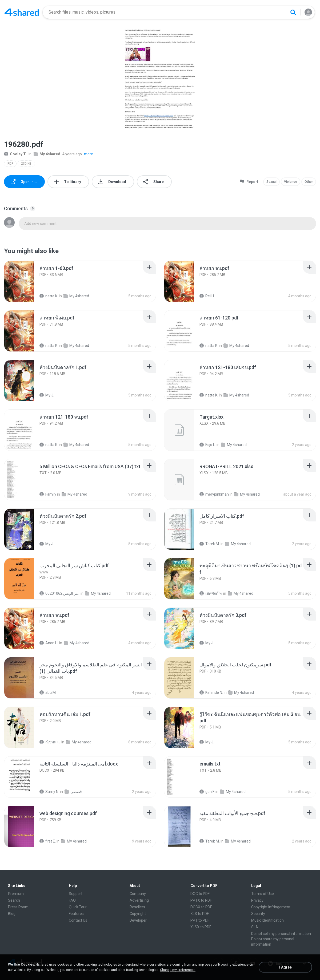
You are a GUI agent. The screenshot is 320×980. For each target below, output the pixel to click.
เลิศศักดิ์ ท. (211, 593)
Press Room (18, 907)
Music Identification (267, 920)
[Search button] (293, 12)
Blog (12, 914)
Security (258, 914)
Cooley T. (15, 154)
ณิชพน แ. (50, 742)
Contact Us (78, 920)
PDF (10, 164)
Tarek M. (210, 544)
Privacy (257, 900)
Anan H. (49, 643)
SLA (255, 927)
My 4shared (47, 154)
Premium (16, 894)
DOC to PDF (200, 894)
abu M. (48, 693)
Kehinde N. (211, 693)
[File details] (25, 281)
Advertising (139, 900)
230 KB (26, 164)
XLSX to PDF (201, 927)
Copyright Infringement (271, 907)
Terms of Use (263, 894)
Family (48, 494)
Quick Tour (78, 907)
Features (76, 914)
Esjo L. (208, 445)
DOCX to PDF (201, 907)
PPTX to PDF (201, 900)
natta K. (49, 296)
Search (14, 900)
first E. (48, 841)
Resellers (137, 907)
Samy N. (49, 792)
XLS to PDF (200, 914)
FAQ (72, 900)
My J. (47, 395)
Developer (138, 920)
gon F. (207, 792)
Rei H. (207, 296)
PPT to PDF (200, 920)
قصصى (73, 792)
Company (138, 894)
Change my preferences (178, 970)
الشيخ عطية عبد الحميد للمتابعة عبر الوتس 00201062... (60, 593)
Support (76, 894)
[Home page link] (22, 12)
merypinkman (214, 494)
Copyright (138, 914)
